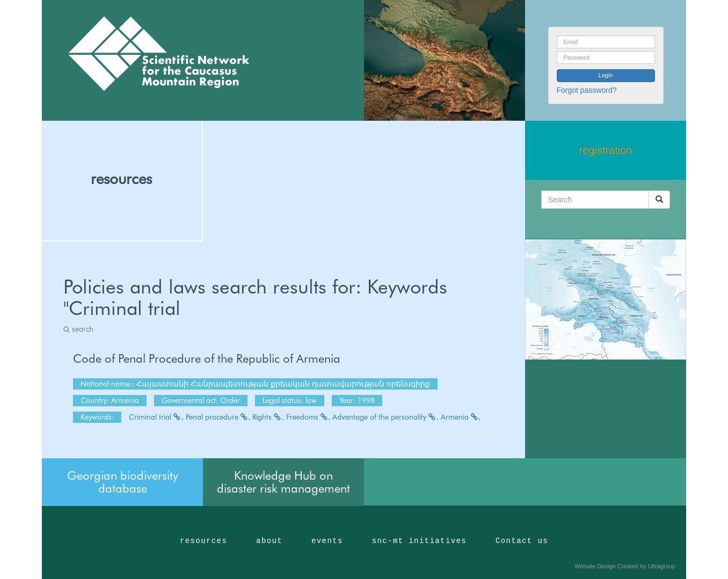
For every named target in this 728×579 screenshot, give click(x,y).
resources (121, 179)
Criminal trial (156, 417)
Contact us (522, 541)
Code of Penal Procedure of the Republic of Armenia (207, 358)
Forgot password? (587, 90)
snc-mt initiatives (419, 541)
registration (606, 150)
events (327, 541)
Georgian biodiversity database (123, 482)
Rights (268, 417)
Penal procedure (218, 417)
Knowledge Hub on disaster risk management (283, 482)
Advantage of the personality (385, 417)
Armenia (461, 417)
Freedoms (308, 417)
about (269, 541)
